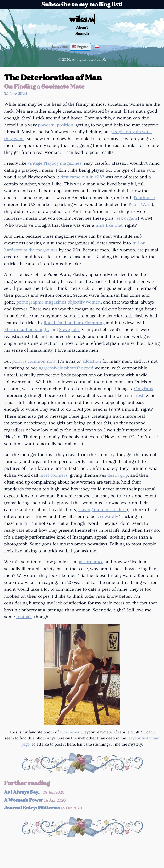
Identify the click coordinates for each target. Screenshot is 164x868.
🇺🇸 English (80, 47)
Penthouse (144, 198)
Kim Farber (70, 732)
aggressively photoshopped (66, 368)
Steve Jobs (69, 330)
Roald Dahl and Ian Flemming (74, 323)
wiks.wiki (89, 19)
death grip (118, 475)
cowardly (109, 516)
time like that (109, 225)
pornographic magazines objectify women (59, 302)
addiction (92, 361)
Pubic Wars (140, 205)
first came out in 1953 (82, 177)
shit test (135, 396)
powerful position (56, 125)
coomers (59, 475)
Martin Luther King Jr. (27, 330)
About (82, 27)
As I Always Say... (34, 792)
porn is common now (34, 361)
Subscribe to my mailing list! (82, 4)
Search (82, 33)
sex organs (127, 218)
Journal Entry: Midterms (43, 808)
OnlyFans (144, 389)
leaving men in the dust (102, 510)
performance (90, 562)
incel (44, 475)
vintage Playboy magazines (55, 163)
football (24, 617)
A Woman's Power (35, 800)
